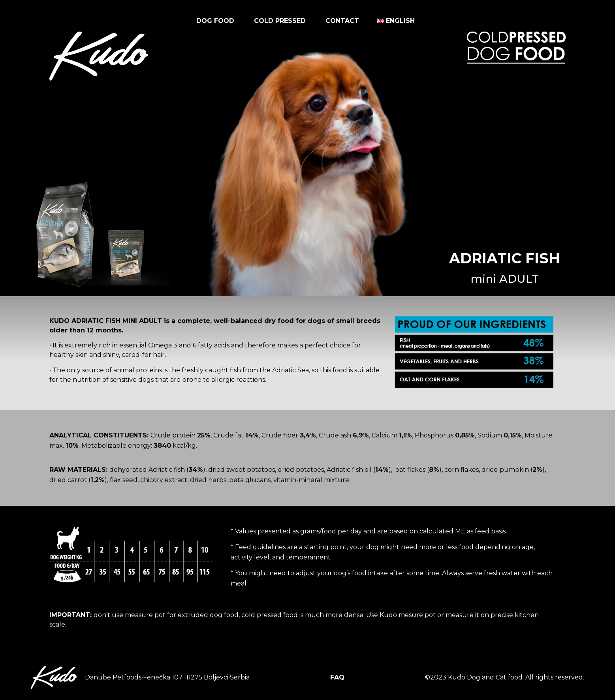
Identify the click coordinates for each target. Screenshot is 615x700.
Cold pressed (282, 21)
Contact (342, 21)
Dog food (217, 21)
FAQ (337, 677)
